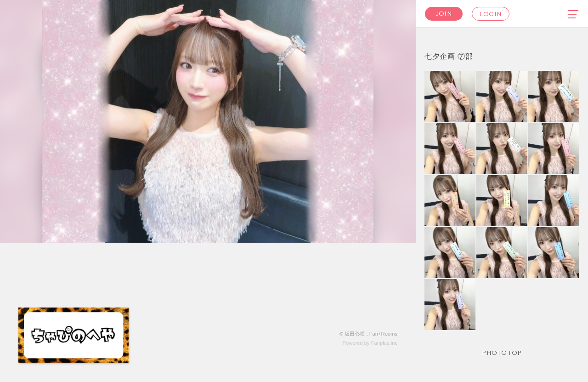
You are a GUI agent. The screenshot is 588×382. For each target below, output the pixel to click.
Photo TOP (502, 353)
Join (444, 14)
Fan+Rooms (383, 334)
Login (491, 14)
